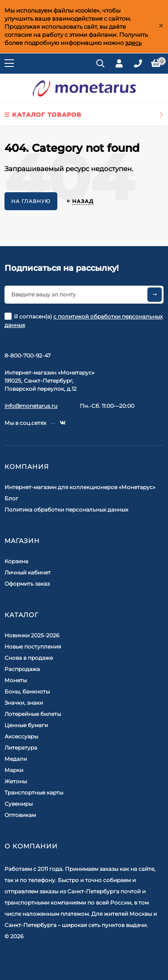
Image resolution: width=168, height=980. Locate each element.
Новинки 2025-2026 (32, 635)
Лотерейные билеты (33, 714)
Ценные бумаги (26, 725)
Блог (11, 498)
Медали (16, 759)
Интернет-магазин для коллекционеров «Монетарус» (80, 487)
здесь (133, 43)
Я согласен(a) (84, 320)
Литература (21, 748)
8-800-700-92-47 (28, 355)
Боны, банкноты (27, 691)
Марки (14, 770)
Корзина (16, 561)
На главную (31, 201)
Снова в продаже (29, 658)
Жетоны (16, 781)
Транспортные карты (34, 792)
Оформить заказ (27, 584)
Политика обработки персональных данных (66, 510)
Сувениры (19, 804)
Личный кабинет (28, 572)
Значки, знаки (24, 703)
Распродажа (22, 669)
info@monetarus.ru (31, 406)
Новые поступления (33, 647)
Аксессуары (21, 736)
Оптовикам (20, 815)
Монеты (16, 680)
